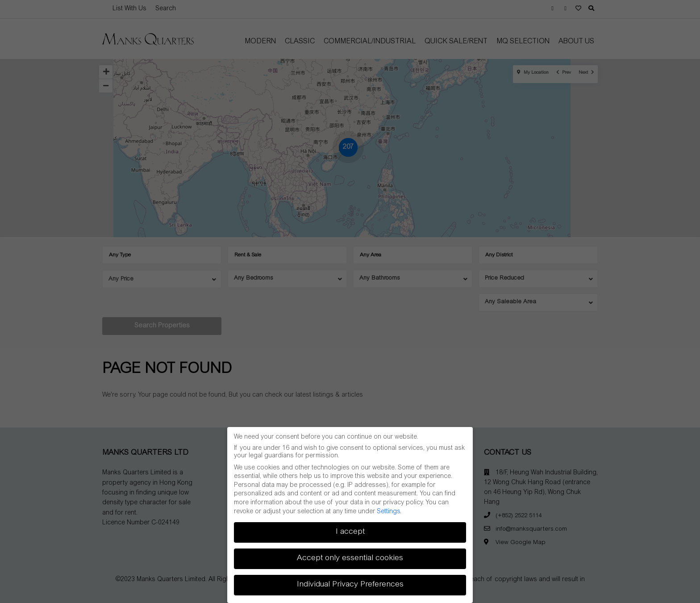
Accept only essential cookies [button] (350, 558)
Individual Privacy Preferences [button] (350, 585)
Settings (388, 512)
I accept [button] (350, 532)
